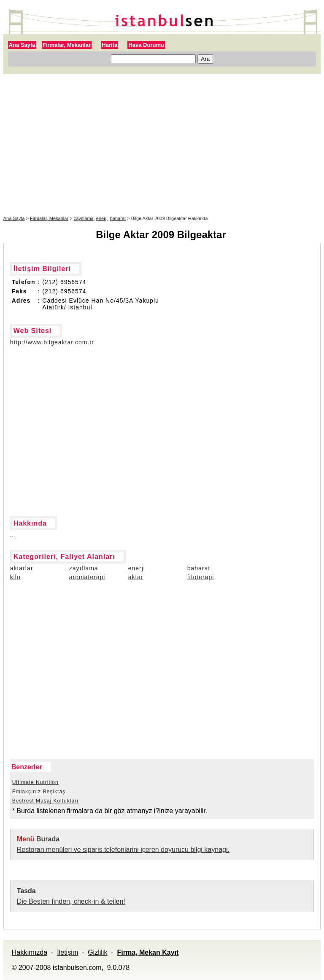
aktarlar (22, 568)
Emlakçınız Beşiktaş (39, 792)
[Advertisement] (162, 145)
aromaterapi (87, 577)
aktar (136, 577)
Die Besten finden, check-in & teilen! (71, 901)
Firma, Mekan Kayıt (148, 952)
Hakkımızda (30, 952)
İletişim (67, 952)
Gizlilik (97, 952)
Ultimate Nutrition (35, 782)
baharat (118, 218)
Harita (109, 45)
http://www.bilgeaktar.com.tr (52, 342)
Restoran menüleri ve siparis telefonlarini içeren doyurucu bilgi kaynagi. (123, 850)
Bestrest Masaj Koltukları (46, 801)
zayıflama (84, 218)
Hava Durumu (146, 45)
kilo (15, 577)
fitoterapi (201, 577)
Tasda (26, 891)
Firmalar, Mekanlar (67, 45)
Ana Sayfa (22, 45)
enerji (102, 218)
